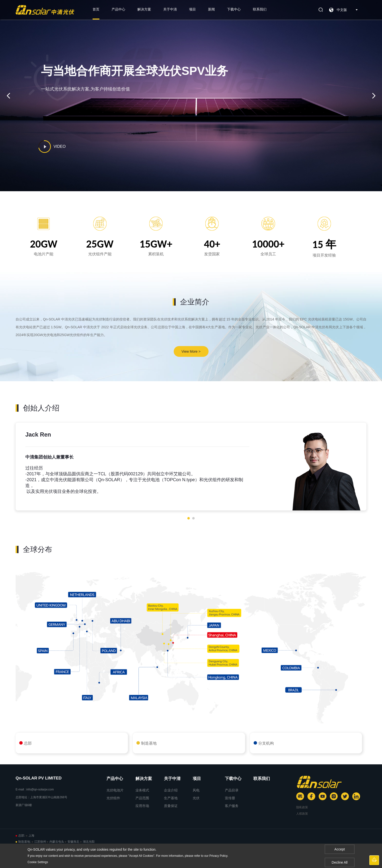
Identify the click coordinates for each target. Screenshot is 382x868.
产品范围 (142, 798)
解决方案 (144, 9)
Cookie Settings (38, 862)
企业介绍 (171, 790)
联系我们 (260, 9)
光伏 (196, 798)
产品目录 (232, 790)
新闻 (211, 9)
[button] (189, 518)
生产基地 (171, 798)
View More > (191, 351)
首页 (96, 9)
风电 (196, 790)
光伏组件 (113, 798)
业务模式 (142, 790)
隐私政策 (302, 807)
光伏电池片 (115, 790)
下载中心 (234, 9)
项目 (192, 9)
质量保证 (171, 806)
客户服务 (232, 806)
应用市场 (142, 806)
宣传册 (230, 798)
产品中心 (118, 9)
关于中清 (170, 9)
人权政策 (302, 814)
